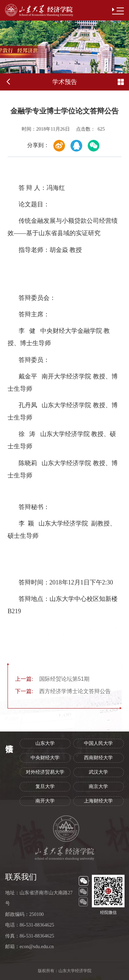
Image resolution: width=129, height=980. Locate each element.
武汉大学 (98, 772)
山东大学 (45, 743)
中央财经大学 (45, 758)
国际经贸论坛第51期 (52, 679)
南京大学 (98, 787)
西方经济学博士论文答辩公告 (63, 691)
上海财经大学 (98, 801)
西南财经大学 (98, 758)
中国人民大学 (98, 743)
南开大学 (45, 801)
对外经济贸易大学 (45, 772)
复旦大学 (45, 787)
